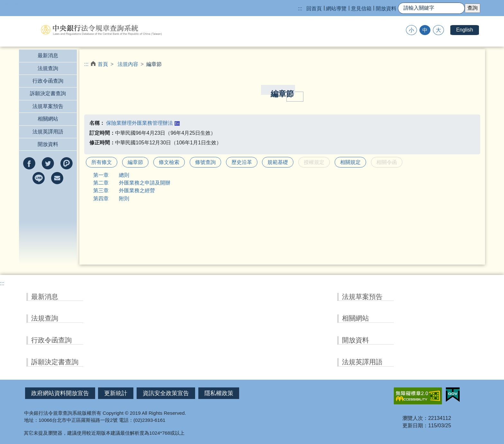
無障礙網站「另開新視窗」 (418, 396)
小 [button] (411, 30)
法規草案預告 (48, 106)
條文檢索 (169, 162)
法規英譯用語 (48, 132)
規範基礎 (278, 162)
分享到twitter (48, 163)
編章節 (135, 162)
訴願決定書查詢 (48, 93)
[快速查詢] (431, 8)
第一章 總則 (111, 175)
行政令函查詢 (48, 81)
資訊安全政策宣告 (166, 393)
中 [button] (425, 30)
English (464, 30)
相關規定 (350, 162)
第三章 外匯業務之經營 (124, 190)
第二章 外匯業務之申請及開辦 (132, 183)
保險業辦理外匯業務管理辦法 (139, 123)
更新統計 (116, 393)
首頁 (103, 64)
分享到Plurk (67, 163)
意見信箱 (361, 9)
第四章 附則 (111, 199)
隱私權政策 (219, 393)
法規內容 (128, 64)
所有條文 (102, 162)
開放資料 (386, 9)
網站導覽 (336, 9)
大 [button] (438, 30)
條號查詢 (205, 162)
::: (300, 9)
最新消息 (48, 55)
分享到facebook (29, 163)
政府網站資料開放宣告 (60, 393)
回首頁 (314, 9)
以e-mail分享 (57, 178)
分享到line (39, 178)
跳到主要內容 (15, 3)
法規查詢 (48, 68)
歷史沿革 (242, 162)
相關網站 (48, 119)
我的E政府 (453, 395)
